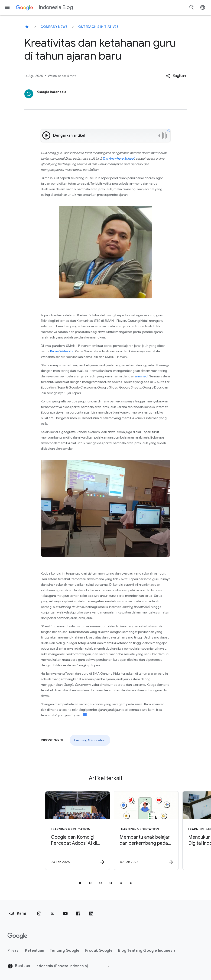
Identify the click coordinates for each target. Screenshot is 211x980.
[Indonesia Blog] (27, 27)
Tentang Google (65, 951)
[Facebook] (78, 914)
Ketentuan (35, 951)
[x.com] (52, 914)
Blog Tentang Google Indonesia (147, 951)
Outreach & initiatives (98, 27)
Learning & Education (90, 740)
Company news (54, 27)
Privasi (13, 951)
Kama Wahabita (62, 351)
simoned (141, 376)
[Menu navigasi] (7, 7)
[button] (176, 76)
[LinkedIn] (91, 914)
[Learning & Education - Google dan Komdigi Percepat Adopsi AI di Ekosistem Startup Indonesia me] (71, 831)
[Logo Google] (17, 936)
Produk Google (99, 951)
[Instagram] (39, 914)
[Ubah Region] (73, 966)
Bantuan (19, 966)
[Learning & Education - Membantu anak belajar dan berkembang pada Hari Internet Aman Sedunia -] (140, 831)
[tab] (80, 883)
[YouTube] (65, 914)
